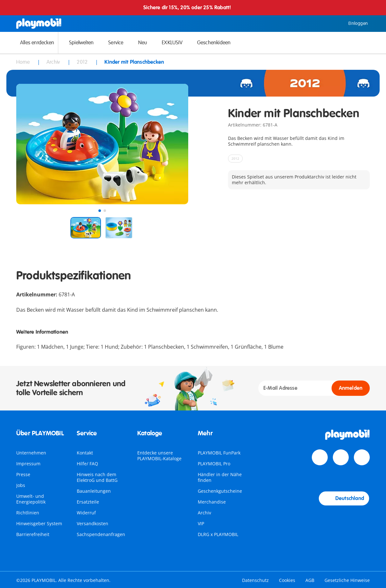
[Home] (39, 24)
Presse (23, 474)
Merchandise (212, 502)
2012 (83, 62)
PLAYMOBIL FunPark (219, 453)
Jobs (21, 485)
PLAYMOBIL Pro (214, 464)
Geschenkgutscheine (220, 491)
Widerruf (86, 513)
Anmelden (351, 388)
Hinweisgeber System (39, 523)
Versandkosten (93, 523)
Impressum (28, 464)
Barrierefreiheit (33, 534)
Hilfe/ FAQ (87, 464)
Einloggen (353, 24)
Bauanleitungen (94, 491)
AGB (310, 580)
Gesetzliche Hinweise (347, 580)
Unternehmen (31, 453)
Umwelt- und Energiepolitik (31, 499)
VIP (201, 523)
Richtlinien (28, 513)
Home (24, 62)
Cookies (287, 580)
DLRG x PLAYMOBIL (218, 534)
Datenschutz (255, 580)
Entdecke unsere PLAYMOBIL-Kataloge (159, 456)
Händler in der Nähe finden (220, 477)
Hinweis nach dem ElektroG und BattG (97, 477)
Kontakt (85, 453)
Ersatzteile (88, 502)
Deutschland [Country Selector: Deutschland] (344, 498)
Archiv (204, 513)
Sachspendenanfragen (101, 534)
